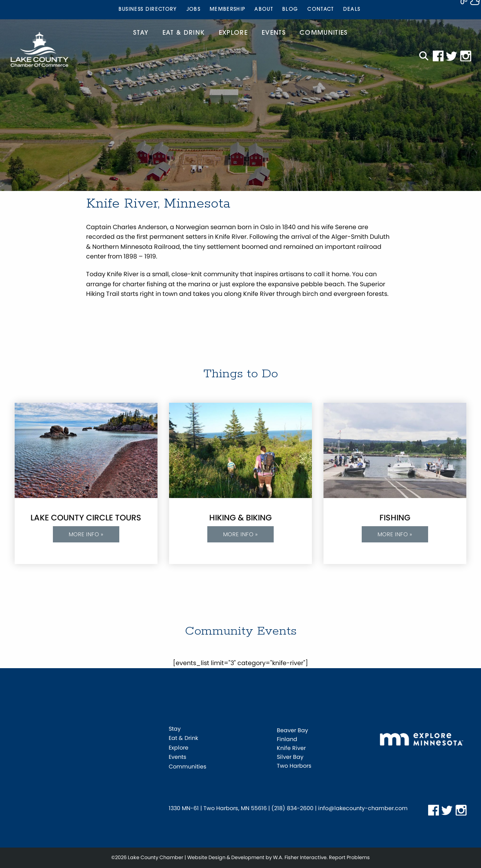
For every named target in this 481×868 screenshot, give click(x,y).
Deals (352, 9)
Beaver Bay (292, 730)
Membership (227, 9)
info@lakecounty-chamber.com (363, 808)
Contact (320, 9)
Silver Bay (290, 757)
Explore (233, 33)
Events (274, 33)
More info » (86, 534)
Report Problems (349, 857)
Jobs (193, 9)
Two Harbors (294, 766)
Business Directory (148, 9)
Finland (287, 739)
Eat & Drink (184, 33)
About (264, 9)
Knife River (291, 748)
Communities (324, 33)
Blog (290, 9)
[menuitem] (148, 10)
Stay (141, 33)
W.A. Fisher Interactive (300, 857)
